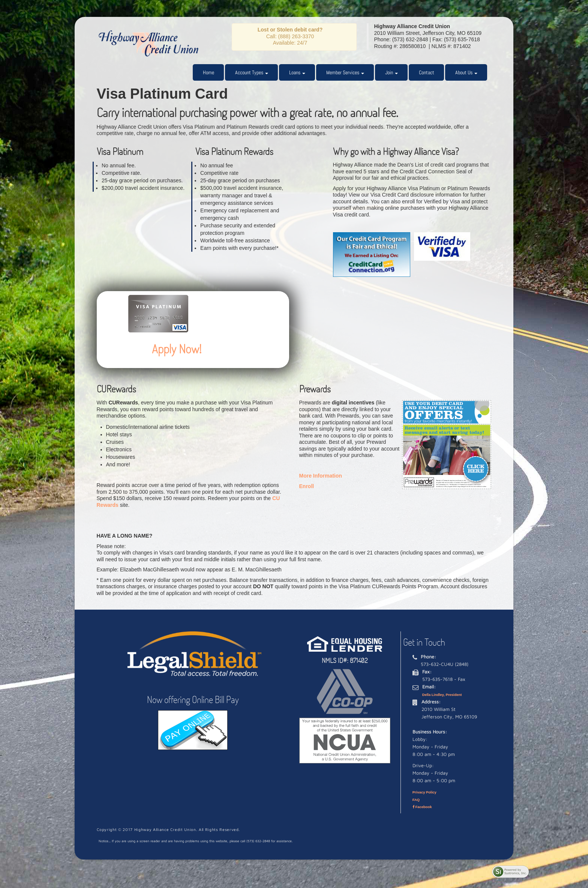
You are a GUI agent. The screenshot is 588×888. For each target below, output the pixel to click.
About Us (466, 72)
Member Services (345, 72)
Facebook (422, 807)
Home (208, 72)
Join (391, 72)
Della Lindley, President (442, 695)
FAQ (416, 800)
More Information (321, 476)
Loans (297, 72)
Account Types (252, 72)
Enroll (307, 486)
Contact (427, 72)
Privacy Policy (424, 792)
